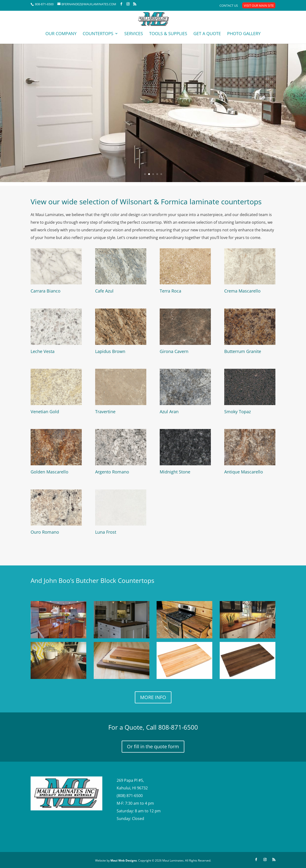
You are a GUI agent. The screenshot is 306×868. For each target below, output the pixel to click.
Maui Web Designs (123, 860)
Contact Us (229, 6)
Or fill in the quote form (153, 746)
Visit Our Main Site (259, 6)
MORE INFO (153, 697)
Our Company (61, 34)
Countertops (98, 34)
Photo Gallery (244, 34)
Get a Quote (207, 34)
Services (134, 34)
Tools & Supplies (168, 34)
